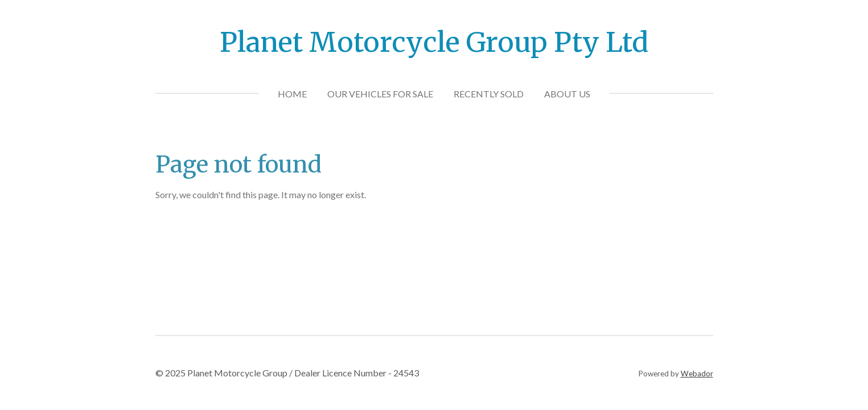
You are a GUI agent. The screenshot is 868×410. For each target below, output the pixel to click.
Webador (697, 374)
